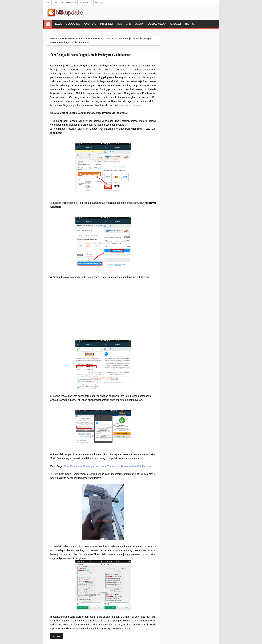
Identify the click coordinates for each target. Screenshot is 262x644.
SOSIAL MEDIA (157, 24)
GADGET (176, 24)
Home (48, 24)
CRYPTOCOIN (135, 24)
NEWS (58, 24)
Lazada (95, 81)
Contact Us (58, 3)
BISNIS (190, 24)
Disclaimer (71, 3)
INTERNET (107, 24)
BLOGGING (73, 24)
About (47, 3)
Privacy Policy (85, 3)
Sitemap (99, 3)
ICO (120, 24)
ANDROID (90, 24)
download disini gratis (132, 105)
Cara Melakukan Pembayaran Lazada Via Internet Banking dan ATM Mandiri (107, 466)
